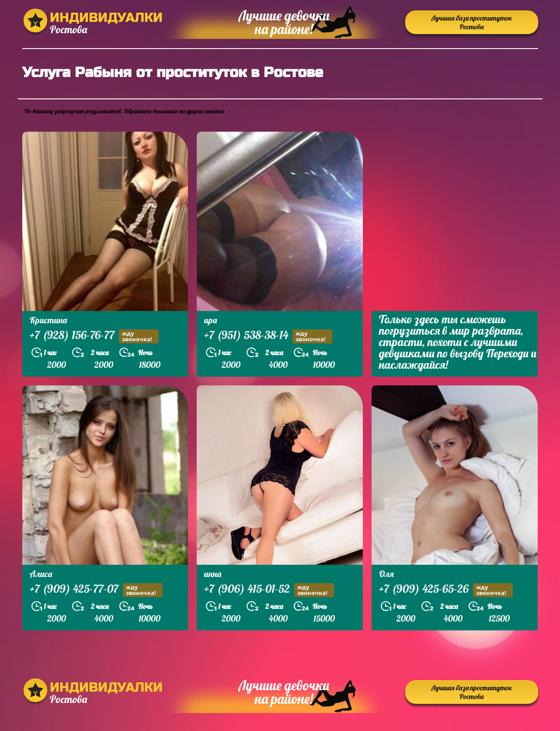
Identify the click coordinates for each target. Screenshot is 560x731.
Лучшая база (472, 22)
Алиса (41, 574)
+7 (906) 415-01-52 (269, 590)
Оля (386, 574)
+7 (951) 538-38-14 (268, 336)
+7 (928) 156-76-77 (94, 336)
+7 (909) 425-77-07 (96, 590)
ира (210, 320)
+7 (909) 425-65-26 (446, 590)
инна (213, 574)
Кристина (48, 320)
